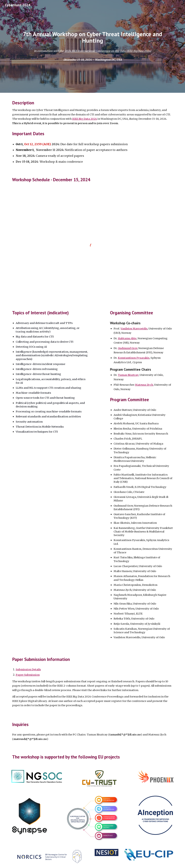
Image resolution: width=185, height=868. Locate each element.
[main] (93, 37)
